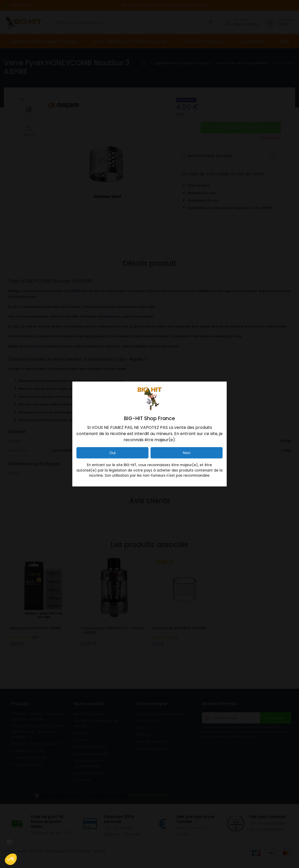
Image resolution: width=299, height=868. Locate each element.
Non (187, 453)
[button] (11, 859)
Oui (112, 453)
